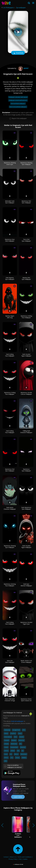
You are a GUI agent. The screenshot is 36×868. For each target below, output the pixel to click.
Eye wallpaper (21, 8)
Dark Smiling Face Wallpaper (10, 355)
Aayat (23, 68)
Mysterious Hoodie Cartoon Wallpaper (26, 393)
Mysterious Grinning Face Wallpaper (10, 585)
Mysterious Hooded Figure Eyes (26, 623)
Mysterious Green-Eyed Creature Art (26, 700)
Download (18, 53)
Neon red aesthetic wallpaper (18, 107)
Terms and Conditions (24, 857)
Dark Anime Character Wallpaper (10, 508)
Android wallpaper (17, 721)
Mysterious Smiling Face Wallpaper (26, 317)
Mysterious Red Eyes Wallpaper (26, 202)
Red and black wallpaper (18, 104)
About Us (13, 857)
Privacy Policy (13, 859)
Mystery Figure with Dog (10, 317)
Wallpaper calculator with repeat (18, 97)
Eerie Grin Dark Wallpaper (10, 661)
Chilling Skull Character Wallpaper (26, 432)
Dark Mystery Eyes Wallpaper (10, 278)
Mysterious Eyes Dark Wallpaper (10, 240)
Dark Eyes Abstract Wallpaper (26, 585)
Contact (6, 857)
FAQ (20, 859)
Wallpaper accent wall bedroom (18, 100)
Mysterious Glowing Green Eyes (10, 164)
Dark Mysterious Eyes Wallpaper (26, 508)
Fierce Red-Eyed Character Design (10, 700)
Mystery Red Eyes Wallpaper (26, 278)
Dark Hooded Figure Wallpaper (26, 355)
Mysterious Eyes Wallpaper (26, 470)
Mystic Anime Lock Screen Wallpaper (26, 661)
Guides (25, 859)
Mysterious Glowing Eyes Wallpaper (26, 164)
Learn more (18, 797)
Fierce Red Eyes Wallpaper (26, 240)
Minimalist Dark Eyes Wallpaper (10, 202)
